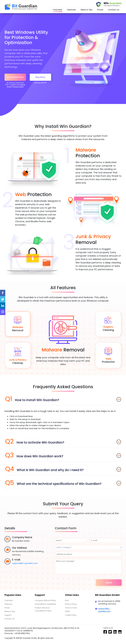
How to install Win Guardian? (63, 399)
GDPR (67, 611)
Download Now (15, 77)
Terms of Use (71, 608)
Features (71, 10)
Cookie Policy (71, 615)
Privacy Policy (19, 87)
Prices (100, 10)
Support (8, 615)
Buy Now (40, 77)
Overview (58, 10)
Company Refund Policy (45, 600)
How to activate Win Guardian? (63, 441)
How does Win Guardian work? (63, 455)
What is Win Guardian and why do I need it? (63, 469)
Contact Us (114, 10)
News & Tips (86, 10)
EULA (67, 600)
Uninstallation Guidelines (45, 604)
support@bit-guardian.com (25, 563)
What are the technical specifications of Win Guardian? (63, 483)
